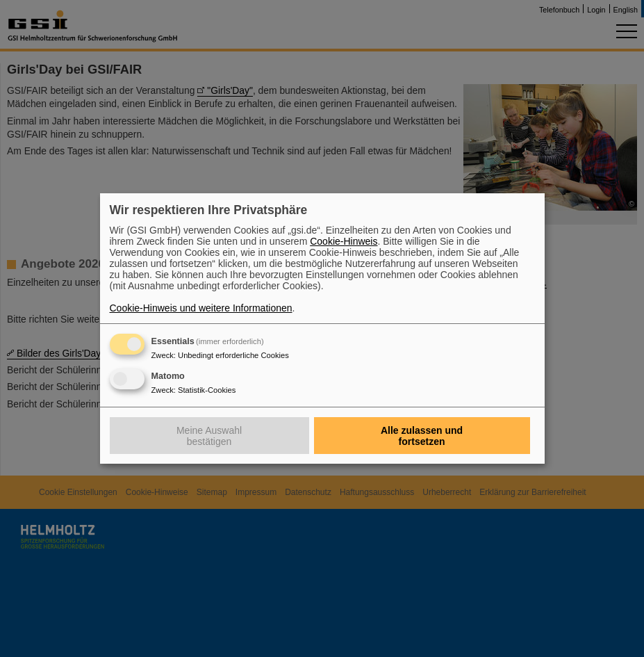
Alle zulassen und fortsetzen (422, 436)
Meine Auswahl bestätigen (209, 436)
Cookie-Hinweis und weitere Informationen (201, 308)
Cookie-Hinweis (344, 241)
